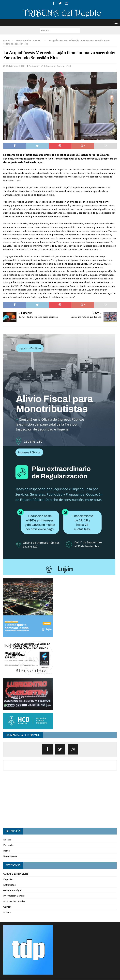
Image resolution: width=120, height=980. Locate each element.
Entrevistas (9, 885)
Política (7, 912)
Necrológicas (10, 856)
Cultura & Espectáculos (16, 874)
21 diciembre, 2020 (15, 66)
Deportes (8, 879)
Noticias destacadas (14, 901)
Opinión (7, 907)
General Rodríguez (13, 890)
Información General (54, 66)
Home (7, 851)
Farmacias (9, 845)
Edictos (7, 840)
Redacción (34, 66)
